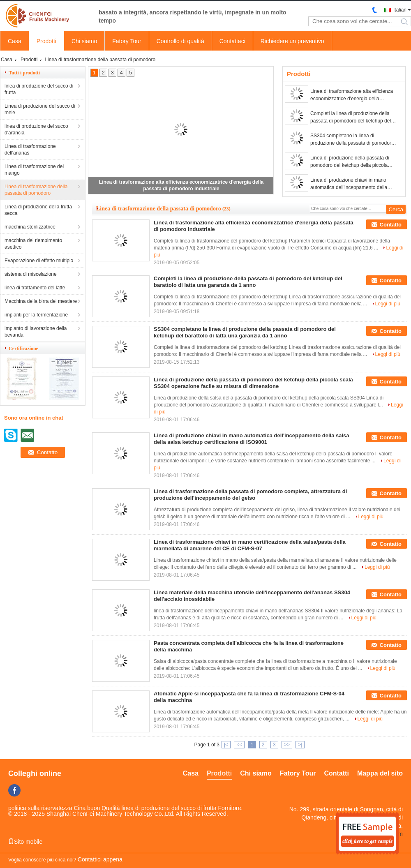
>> (287, 745)
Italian (400, 10)
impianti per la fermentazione (36, 315)
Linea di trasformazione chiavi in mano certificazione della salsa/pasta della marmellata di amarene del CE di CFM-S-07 (250, 545)
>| (300, 745)
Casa (15, 41)
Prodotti (46, 41)
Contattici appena (100, 859)
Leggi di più (388, 304)
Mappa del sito (380, 773)
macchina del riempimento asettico (33, 244)
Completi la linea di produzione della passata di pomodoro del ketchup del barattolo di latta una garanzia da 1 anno (351, 118)
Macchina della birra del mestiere (41, 301)
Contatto (391, 225)
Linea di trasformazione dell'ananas (30, 150)
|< (226, 745)
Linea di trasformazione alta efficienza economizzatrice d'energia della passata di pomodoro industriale (352, 95)
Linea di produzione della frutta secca (38, 210)
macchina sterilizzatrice (30, 227)
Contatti (336, 773)
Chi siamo (84, 41)
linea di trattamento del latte (35, 288)
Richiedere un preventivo (292, 41)
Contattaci (232, 41)
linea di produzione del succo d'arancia (36, 129)
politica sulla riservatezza (40, 808)
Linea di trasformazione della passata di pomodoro (36, 190)
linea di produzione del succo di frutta (39, 89)
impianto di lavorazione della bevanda (36, 332)
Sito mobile (25, 842)
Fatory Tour (127, 41)
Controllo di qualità (180, 41)
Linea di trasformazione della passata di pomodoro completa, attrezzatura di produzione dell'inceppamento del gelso (250, 495)
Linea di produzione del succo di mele (40, 109)
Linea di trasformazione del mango (34, 170)
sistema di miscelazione (31, 274)
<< (239, 745)
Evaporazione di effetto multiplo (39, 261)
